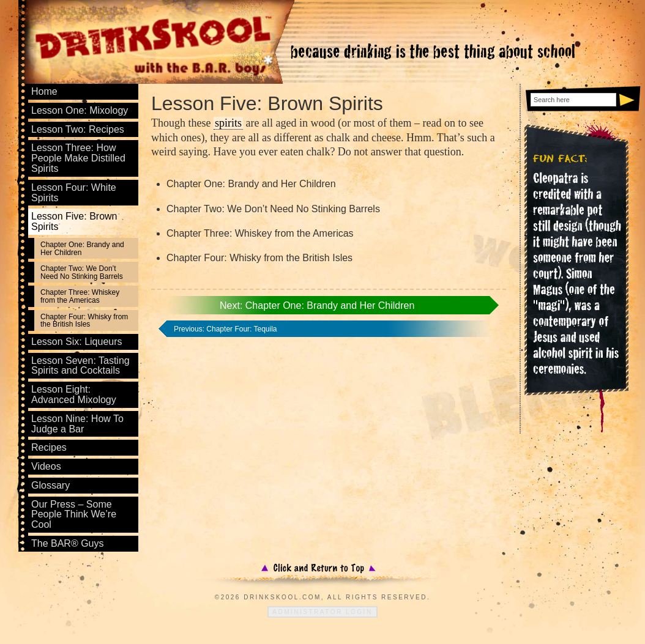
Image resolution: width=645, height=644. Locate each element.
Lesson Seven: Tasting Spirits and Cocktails (80, 366)
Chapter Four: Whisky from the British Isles (84, 321)
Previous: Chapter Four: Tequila (226, 329)
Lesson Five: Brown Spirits (74, 221)
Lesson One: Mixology (80, 110)
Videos (46, 466)
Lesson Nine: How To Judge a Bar (77, 424)
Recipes (49, 447)
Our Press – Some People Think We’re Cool (74, 515)
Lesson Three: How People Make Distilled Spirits (78, 158)
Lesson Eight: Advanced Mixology (74, 394)
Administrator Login (322, 612)
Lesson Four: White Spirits (74, 193)
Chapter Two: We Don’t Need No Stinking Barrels (82, 272)
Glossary (50, 485)
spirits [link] (228, 123)
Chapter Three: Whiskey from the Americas (80, 296)
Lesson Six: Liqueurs (77, 342)
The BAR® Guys (68, 543)
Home (44, 91)
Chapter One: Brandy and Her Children (82, 249)
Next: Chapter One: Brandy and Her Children (317, 305)
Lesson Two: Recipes (78, 129)
